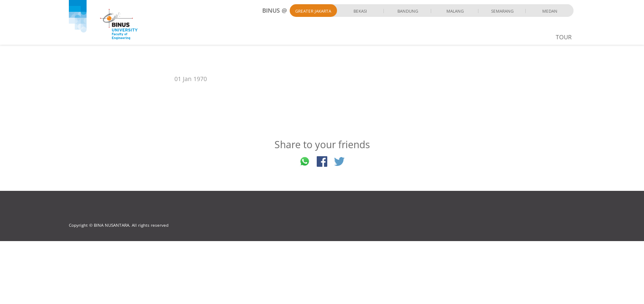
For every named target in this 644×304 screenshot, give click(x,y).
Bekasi (360, 11)
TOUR (564, 37)
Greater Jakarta (313, 11)
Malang (455, 11)
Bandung (408, 11)
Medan (550, 11)
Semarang (502, 11)
